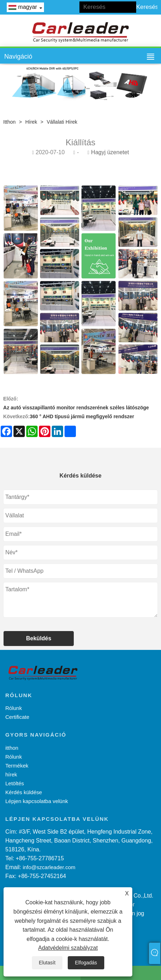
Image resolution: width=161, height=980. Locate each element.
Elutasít (47, 963)
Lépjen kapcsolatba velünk (37, 801)
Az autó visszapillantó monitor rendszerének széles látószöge (76, 408)
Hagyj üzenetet (110, 152)
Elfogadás (86, 963)
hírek (31, 122)
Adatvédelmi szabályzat (68, 948)
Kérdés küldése (24, 792)
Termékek (17, 766)
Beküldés (39, 638)
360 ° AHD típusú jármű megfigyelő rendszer (82, 416)
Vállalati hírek (62, 122)
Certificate (17, 717)
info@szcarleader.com (49, 867)
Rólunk (14, 708)
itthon (9, 122)
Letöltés (15, 783)
